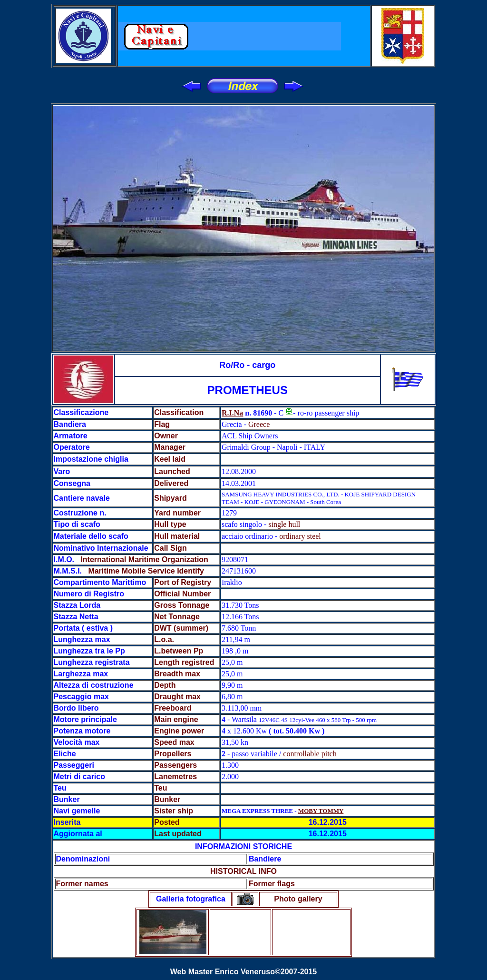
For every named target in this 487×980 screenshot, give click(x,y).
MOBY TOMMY (321, 811)
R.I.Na (232, 413)
